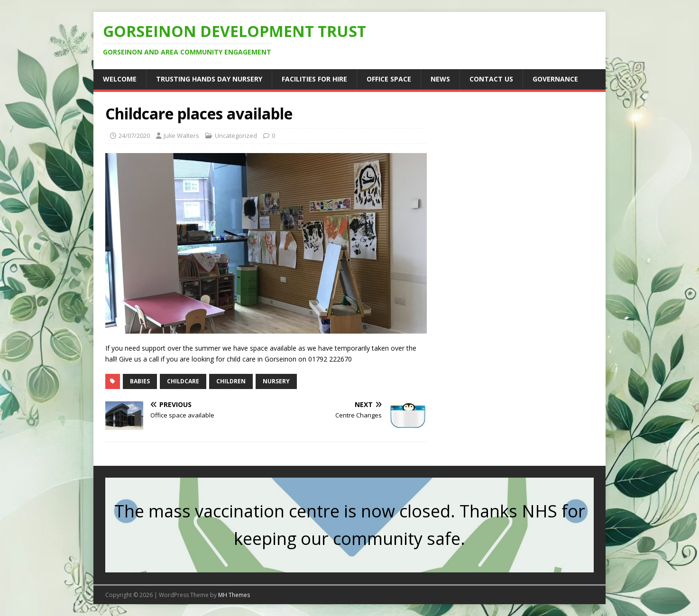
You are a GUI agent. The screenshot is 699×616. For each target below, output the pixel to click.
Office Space (389, 79)
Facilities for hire (314, 79)
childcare (183, 381)
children (231, 381)
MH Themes (234, 595)
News (440, 79)
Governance (555, 79)
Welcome (120, 79)
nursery (276, 381)
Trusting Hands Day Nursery (209, 79)
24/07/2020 (134, 136)
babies (140, 381)
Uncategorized (236, 136)
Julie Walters (181, 136)
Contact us (491, 79)
